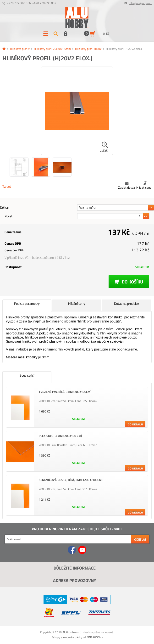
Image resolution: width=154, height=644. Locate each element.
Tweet (7, 186)
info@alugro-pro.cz (140, 3)
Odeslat (140, 539)
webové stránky (73, 637)
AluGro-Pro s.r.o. (72, 632)
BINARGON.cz (95, 637)
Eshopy (56, 637)
